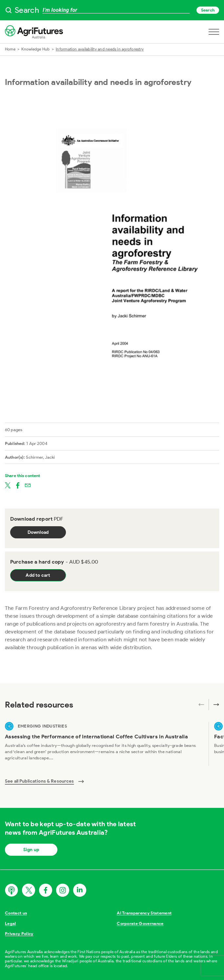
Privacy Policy (19, 934)
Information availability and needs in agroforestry (100, 49)
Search (208, 10)
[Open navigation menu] (214, 32)
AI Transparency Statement (144, 913)
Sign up (31, 850)
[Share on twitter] (8, 485)
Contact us (16, 913)
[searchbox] (112, 10)
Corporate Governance (140, 923)
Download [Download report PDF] (38, 532)
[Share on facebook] (18, 485)
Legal (10, 923)
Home (10, 49)
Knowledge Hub (35, 49)
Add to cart (38, 575)
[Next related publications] (214, 705)
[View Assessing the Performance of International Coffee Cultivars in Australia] (104, 744)
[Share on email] (28, 485)
